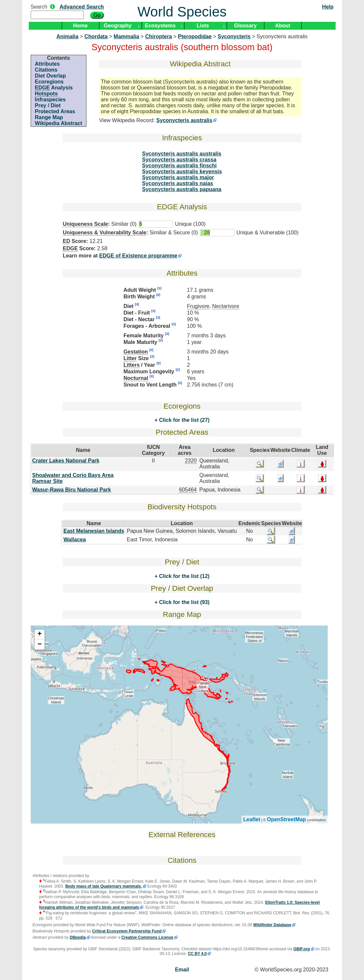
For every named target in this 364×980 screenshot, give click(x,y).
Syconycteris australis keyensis (182, 171)
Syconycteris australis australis (182, 154)
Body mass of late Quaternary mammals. (104, 886)
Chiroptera (159, 36)
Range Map (49, 117)
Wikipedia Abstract (59, 123)
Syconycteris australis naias (178, 183)
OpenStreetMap (286, 819)
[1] (159, 288)
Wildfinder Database (272, 925)
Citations (46, 70)
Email (182, 970)
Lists (203, 26)
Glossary (245, 26)
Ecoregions (49, 82)
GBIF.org (302, 949)
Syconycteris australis (184, 120)
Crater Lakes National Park (66, 461)
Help (328, 7)
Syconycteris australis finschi (180, 166)
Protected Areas (55, 111)
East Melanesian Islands (94, 531)
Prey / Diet (48, 105)
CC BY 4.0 (197, 954)
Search (39, 7)
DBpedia (78, 937)
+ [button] (39, 634)
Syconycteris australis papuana (182, 189)
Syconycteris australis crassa (179, 160)
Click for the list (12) (183, 576)
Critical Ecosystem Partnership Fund (127, 931)
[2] (158, 295)
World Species (182, 12)
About (282, 26)
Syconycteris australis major (178, 177)
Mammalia (126, 36)
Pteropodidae (195, 36)
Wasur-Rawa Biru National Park (72, 490)
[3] (137, 304)
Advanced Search (82, 7)
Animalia (67, 36)
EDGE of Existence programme (138, 256)
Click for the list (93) (183, 602)
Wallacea (75, 540)
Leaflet (252, 819)
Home (80, 26)
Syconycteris (234, 36)
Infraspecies (50, 100)
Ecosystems (160, 26)
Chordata (96, 36)
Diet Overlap (50, 76)
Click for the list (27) (183, 420)
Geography (117, 26)
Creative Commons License (147, 937)
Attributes (48, 64)
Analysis (54, 88)
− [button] (39, 645)
